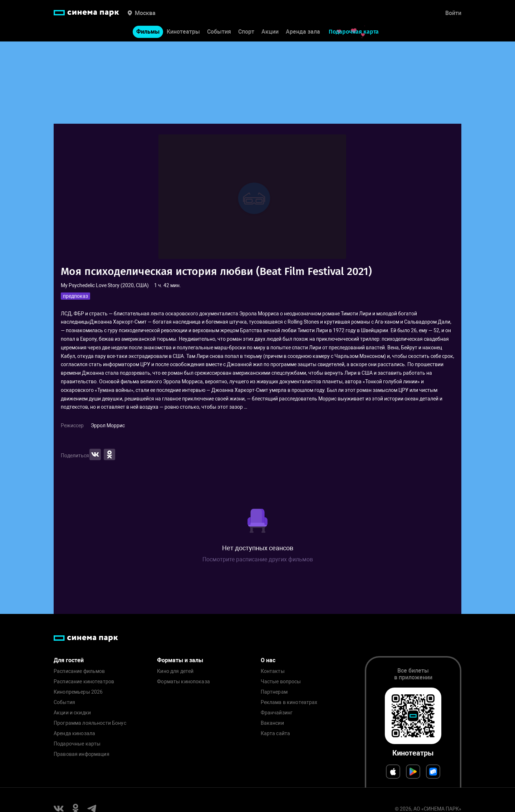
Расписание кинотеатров (84, 682)
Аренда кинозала (74, 734)
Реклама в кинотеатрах (289, 702)
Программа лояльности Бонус (90, 723)
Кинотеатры (183, 32)
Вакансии (272, 723)
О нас (268, 660)
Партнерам (274, 692)
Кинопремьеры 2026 (78, 692)
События (219, 32)
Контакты (273, 671)
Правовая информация (82, 754)
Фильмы (148, 32)
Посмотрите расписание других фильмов (258, 559)
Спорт (246, 32)
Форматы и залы (180, 660)
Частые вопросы (281, 682)
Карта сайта (276, 734)
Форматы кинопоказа (183, 682)
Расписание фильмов (79, 671)
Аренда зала (303, 32)
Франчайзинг (277, 713)
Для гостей (69, 660)
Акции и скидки (72, 713)
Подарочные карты (77, 744)
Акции (270, 32)
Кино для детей (175, 671)
